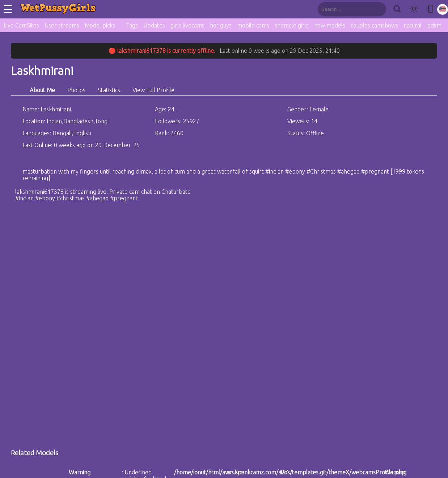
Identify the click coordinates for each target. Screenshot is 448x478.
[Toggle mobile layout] (431, 9)
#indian (24, 198)
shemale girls (292, 25)
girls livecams (187, 25)
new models (330, 25)
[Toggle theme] (414, 9)
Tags (132, 25)
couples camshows (374, 25)
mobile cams (253, 25)
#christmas (71, 198)
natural (413, 25)
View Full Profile (153, 90)
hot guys (221, 25)
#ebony (45, 198)
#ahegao (97, 198)
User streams (62, 25)
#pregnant (124, 198)
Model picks (100, 25)
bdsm (434, 25)
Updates (154, 25)
